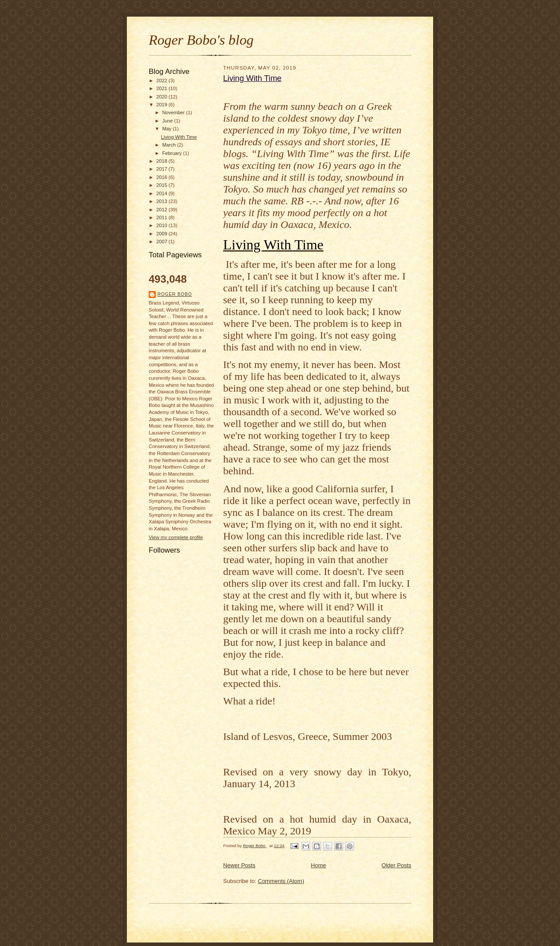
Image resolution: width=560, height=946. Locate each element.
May (168, 129)
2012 (162, 210)
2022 (162, 81)
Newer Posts (239, 865)
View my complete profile (176, 537)
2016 (162, 177)
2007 (162, 242)
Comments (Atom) (281, 881)
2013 (162, 201)
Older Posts (396, 865)
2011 (162, 217)
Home (319, 865)
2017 (162, 169)
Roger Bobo (175, 294)
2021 (162, 88)
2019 (162, 105)
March (170, 145)
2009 (162, 234)
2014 (162, 193)
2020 (162, 97)
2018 (162, 161)
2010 (162, 225)
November (174, 112)
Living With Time (179, 137)
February (173, 153)
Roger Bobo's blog (201, 40)
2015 (162, 185)
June (168, 121)
